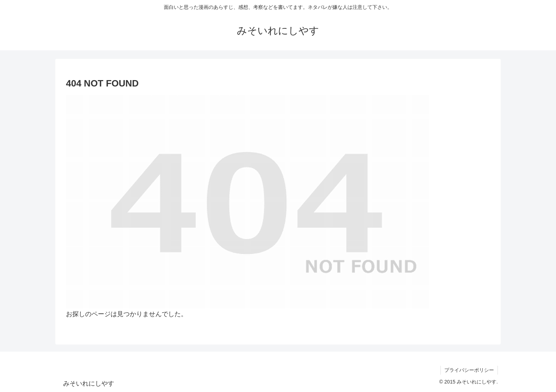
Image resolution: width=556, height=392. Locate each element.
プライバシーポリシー (469, 370)
